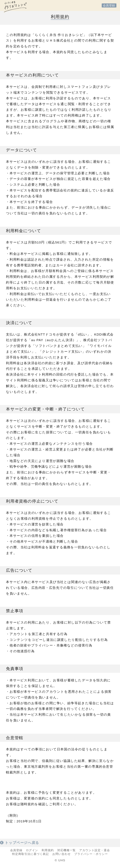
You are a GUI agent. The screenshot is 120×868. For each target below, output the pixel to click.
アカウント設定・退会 (95, 850)
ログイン (32, 850)
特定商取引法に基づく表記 (30, 854)
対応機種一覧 (67, 850)
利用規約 (48, 850)
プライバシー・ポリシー (91, 854)
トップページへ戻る (20, 843)
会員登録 (109, 5)
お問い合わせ (62, 854)
